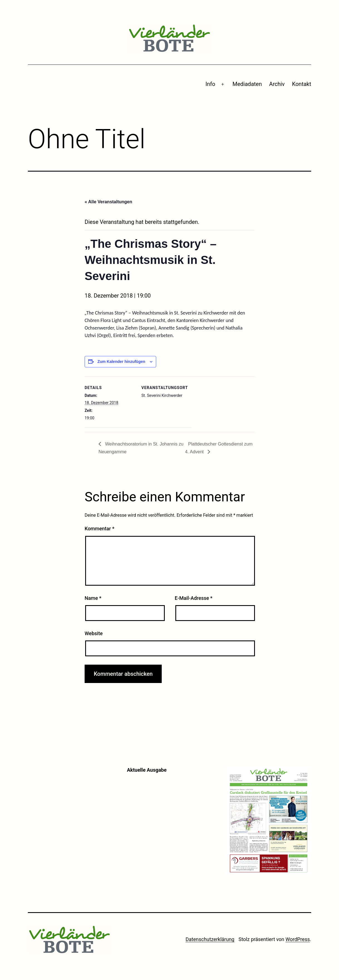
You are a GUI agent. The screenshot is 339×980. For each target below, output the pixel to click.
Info (210, 84)
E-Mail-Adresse (194, 598)
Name (93, 598)
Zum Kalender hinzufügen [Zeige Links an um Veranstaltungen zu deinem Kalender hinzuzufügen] (121, 362)
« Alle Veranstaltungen (108, 202)
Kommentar (100, 529)
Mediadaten (247, 84)
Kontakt (302, 84)
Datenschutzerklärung (210, 939)
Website (94, 633)
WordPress (298, 939)
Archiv (277, 84)
